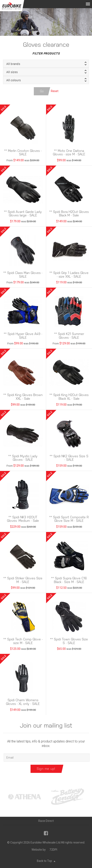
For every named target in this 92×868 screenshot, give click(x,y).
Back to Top (46, 861)
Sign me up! (46, 769)
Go (42, 91)
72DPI (53, 850)
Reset (55, 91)
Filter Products (46, 53)
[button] (46, 64)
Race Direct (46, 821)
